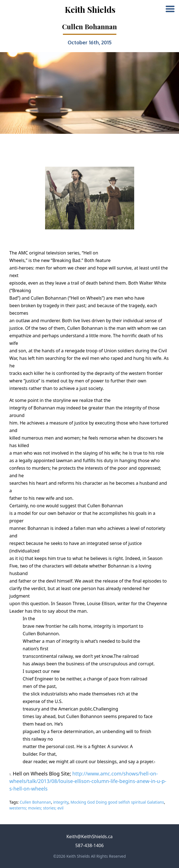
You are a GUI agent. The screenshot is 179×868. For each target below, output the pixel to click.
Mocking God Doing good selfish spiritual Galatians (117, 802)
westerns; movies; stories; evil (37, 808)
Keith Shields (90, 9)
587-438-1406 (90, 845)
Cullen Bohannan (35, 802)
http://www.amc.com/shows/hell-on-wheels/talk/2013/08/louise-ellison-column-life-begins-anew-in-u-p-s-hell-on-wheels (88, 781)
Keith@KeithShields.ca (89, 837)
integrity (61, 802)
